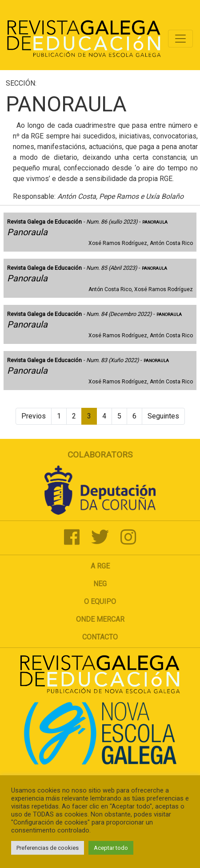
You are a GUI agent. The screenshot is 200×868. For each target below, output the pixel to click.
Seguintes (163, 416)
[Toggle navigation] (180, 39)
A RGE (100, 566)
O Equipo (100, 602)
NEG (100, 584)
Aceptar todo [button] (111, 848)
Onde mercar (100, 619)
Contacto (100, 637)
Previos (34, 416)
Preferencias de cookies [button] (48, 848)
